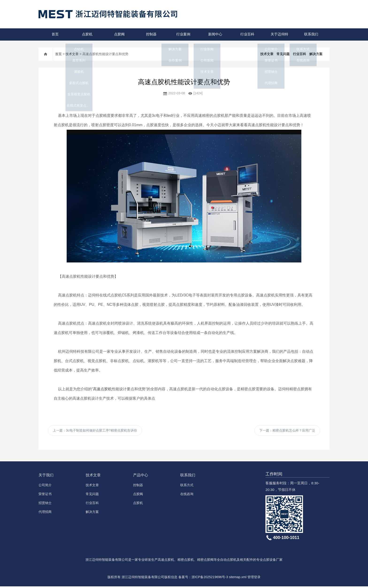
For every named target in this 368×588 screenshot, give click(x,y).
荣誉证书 (45, 496)
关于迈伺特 (278, 34)
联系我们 (310, 34)
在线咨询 (187, 496)
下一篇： (287, 431)
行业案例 (183, 34)
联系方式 (187, 487)
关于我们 (46, 477)
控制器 (151, 34)
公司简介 (45, 487)
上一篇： (95, 431)
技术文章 (72, 54)
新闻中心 (215, 34)
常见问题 (283, 54)
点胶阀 (118, 34)
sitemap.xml (238, 579)
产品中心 (141, 477)
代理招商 (45, 513)
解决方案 (316, 54)
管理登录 (254, 579)
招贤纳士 (45, 505)
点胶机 (86, 34)
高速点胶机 (102, 389)
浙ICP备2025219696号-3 (210, 579)
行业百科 (247, 34)
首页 (54, 34)
